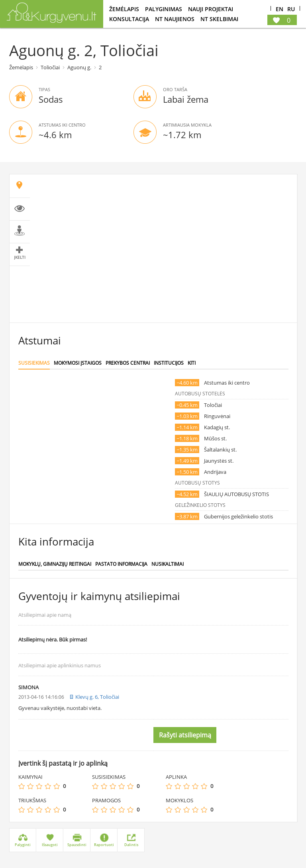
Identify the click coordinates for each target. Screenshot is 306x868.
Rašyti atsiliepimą (185, 735)
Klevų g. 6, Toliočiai (97, 697)
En (280, 9)
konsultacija (129, 19)
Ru (291, 9)
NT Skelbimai (219, 19)
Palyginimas (164, 9)
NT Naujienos (175, 19)
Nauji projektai (211, 9)
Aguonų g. (79, 67)
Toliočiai (50, 67)
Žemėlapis (124, 9)
